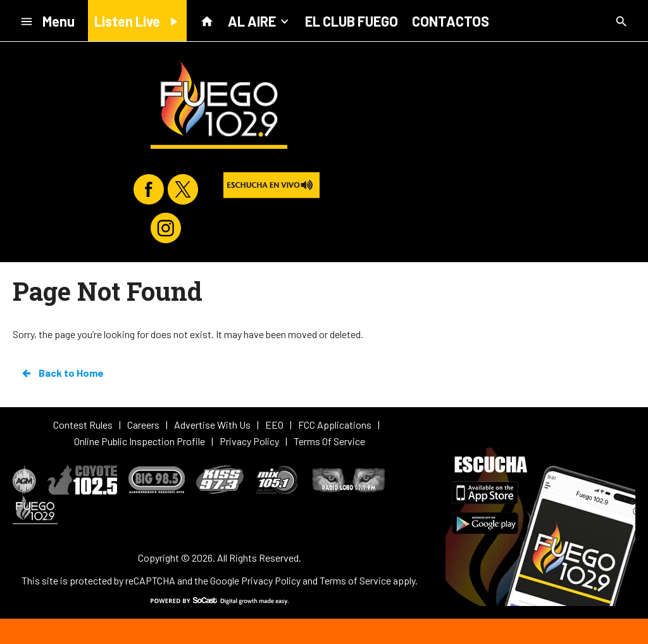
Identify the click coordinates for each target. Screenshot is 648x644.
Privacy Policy (271, 580)
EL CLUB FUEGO (352, 21)
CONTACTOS (451, 21)
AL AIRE (259, 20)
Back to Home (62, 373)
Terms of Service (355, 580)
